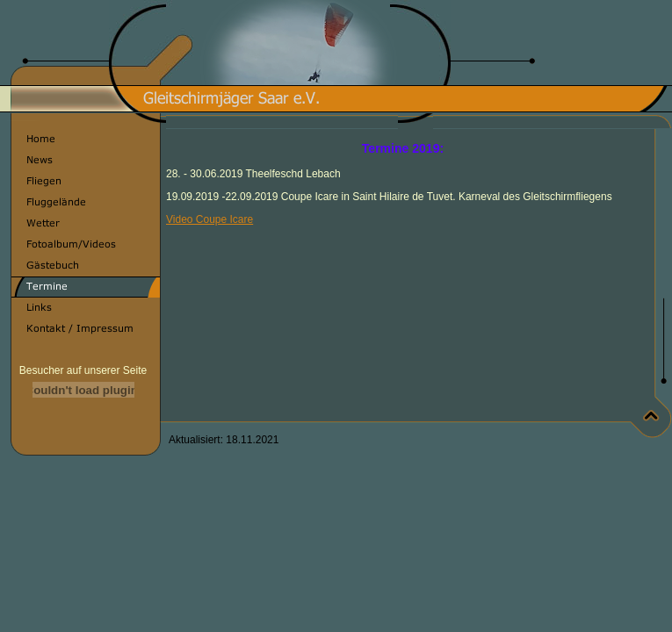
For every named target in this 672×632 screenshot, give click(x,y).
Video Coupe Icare (210, 219)
